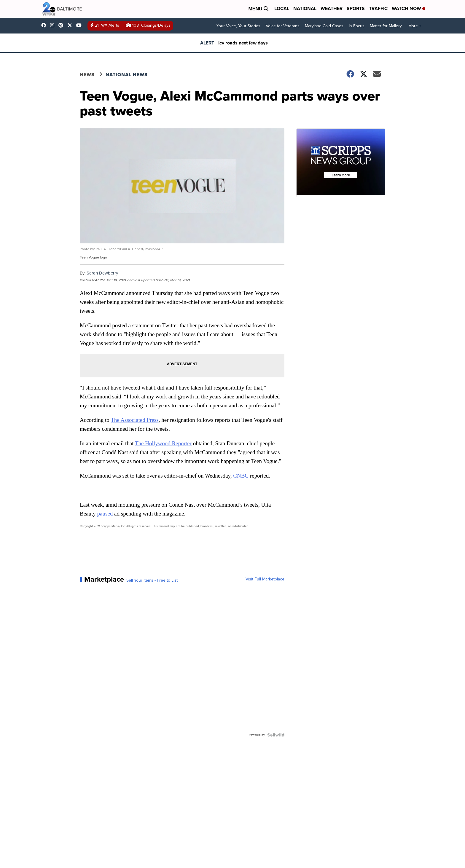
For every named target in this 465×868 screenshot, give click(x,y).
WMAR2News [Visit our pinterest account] (62, 25)
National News (127, 75)
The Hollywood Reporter (163, 443)
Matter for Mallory (386, 26)
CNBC (241, 476)
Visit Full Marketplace (265, 579)
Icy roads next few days (243, 43)
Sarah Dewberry (102, 273)
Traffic (378, 8)
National (305, 8)
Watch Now (409, 8)
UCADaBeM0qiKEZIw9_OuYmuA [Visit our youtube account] (80, 25)
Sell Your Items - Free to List (152, 580)
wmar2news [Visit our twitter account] (71, 25)
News (87, 75)
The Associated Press (134, 420)
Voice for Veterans (283, 26)
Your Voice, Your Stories (238, 26)
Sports (356, 8)
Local (282, 8)
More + (415, 26)
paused (105, 514)
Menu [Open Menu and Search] (258, 9)
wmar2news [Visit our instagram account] (54, 25)
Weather (332, 8)
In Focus (357, 26)
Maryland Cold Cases (324, 26)
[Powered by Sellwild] (276, 735)
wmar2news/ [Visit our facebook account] (45, 25)
